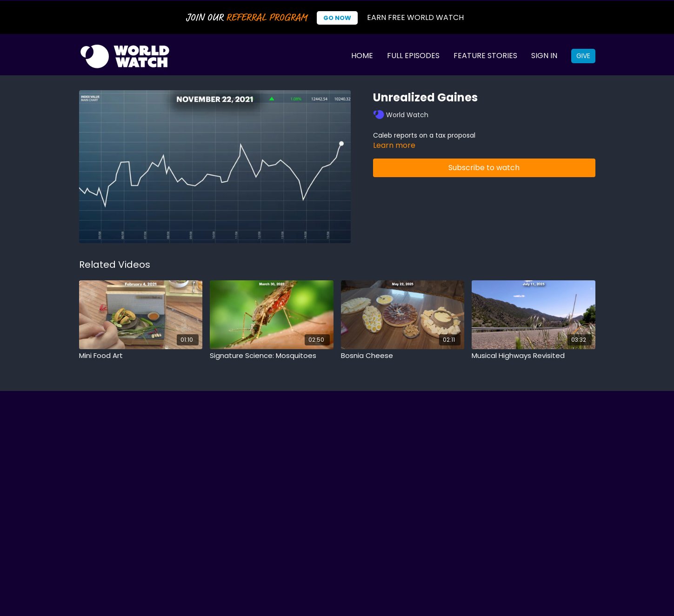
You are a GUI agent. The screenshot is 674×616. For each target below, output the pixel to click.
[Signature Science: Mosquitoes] (272, 356)
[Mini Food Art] (141, 356)
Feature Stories (485, 56)
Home (362, 56)
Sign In (544, 56)
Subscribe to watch (484, 168)
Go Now (337, 18)
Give (583, 56)
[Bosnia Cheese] (403, 356)
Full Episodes (413, 56)
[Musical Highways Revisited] (534, 356)
